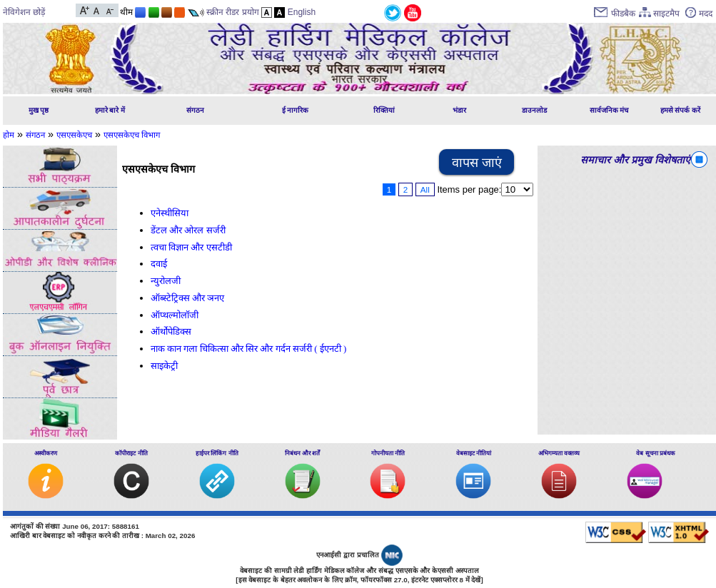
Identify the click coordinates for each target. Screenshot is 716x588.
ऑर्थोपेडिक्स (171, 331)
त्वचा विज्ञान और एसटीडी (191, 247)
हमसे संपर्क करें (681, 110)
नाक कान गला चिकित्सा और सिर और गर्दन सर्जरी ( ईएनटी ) (248, 349)
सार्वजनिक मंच (609, 110)
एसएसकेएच (74, 135)
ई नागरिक (296, 110)
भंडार (459, 110)
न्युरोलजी (166, 281)
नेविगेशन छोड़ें (24, 12)
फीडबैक (623, 14)
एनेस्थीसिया (170, 213)
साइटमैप (666, 14)
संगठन (195, 110)
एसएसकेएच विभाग (132, 135)
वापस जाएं (477, 163)
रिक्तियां (384, 110)
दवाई (159, 264)
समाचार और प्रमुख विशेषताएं (635, 160)
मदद (706, 14)
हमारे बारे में (110, 110)
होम (9, 135)
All (425, 189)
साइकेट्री (164, 366)
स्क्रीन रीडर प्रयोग (233, 12)
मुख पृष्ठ (39, 110)
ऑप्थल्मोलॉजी (175, 315)
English (302, 12)
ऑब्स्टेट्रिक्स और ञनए (187, 298)
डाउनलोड (534, 110)
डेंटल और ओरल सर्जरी (188, 230)
